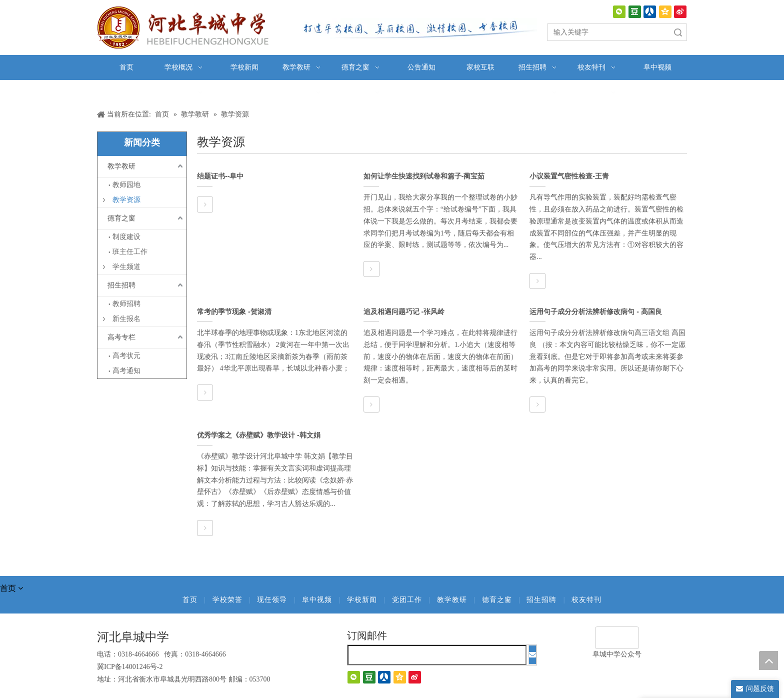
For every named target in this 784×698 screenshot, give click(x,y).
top (768, 660)
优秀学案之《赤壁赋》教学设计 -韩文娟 (259, 435)
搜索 (678, 32)
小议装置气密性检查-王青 (569, 176)
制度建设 (126, 237)
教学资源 (126, 200)
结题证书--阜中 (220, 176)
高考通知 (126, 371)
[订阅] (532, 655)
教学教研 (121, 166)
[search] (437, 655)
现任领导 (272, 600)
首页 (190, 600)
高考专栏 (121, 337)
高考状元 (126, 356)
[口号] (417, 29)
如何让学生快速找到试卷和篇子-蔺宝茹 (424, 176)
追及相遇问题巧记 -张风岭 (404, 311)
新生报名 (126, 319)
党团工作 (407, 600)
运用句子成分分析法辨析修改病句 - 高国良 (595, 311)
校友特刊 (586, 600)
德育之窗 (121, 218)
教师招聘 (126, 304)
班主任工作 (130, 252)
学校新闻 (362, 600)
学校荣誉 (227, 600)
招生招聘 (121, 285)
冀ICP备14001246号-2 (130, 667)
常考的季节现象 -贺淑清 (234, 311)
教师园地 (126, 185)
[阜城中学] (617, 638)
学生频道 (126, 267)
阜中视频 (317, 600)
